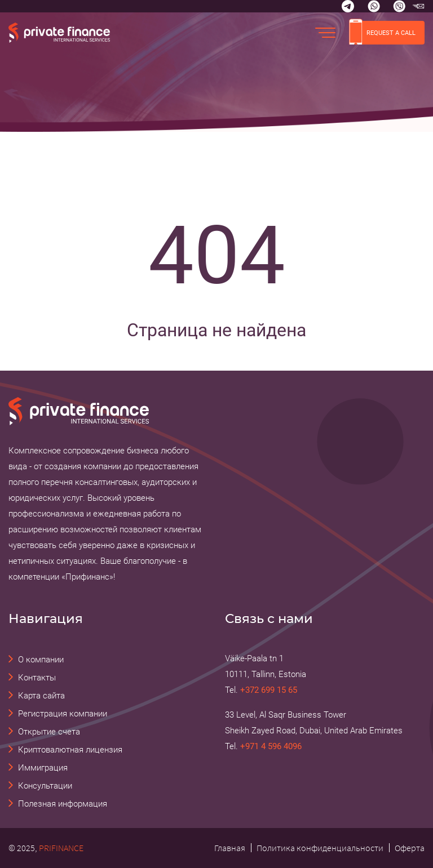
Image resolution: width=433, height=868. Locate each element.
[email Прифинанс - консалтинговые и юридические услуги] (418, 6)
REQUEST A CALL (382, 33)
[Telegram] (348, 6)
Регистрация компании (63, 714)
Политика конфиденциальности (320, 848)
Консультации (45, 786)
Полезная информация (63, 804)
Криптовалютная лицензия (70, 750)
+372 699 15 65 (269, 690)
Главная (230, 848)
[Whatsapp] (374, 6)
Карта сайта (41, 696)
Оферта (410, 848)
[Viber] (399, 6)
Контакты (37, 678)
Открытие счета (49, 732)
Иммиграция (43, 768)
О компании (41, 660)
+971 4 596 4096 (271, 746)
